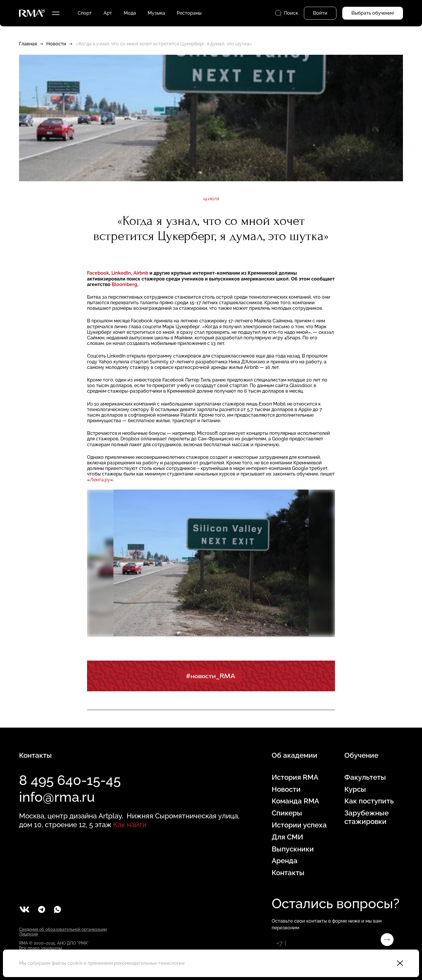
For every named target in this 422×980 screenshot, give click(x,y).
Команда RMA (295, 801)
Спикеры (287, 813)
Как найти (130, 825)
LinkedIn (121, 273)
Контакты (288, 873)
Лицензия (28, 934)
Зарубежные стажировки (366, 817)
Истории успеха (299, 825)
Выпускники (293, 849)
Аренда (285, 861)
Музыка (156, 13)
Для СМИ (287, 837)
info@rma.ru (57, 797)
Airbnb (141, 273)
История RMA (295, 777)
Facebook (98, 273)
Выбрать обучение (373, 13)
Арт (108, 13)
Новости (56, 44)
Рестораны (189, 13)
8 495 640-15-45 (70, 780)
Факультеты (365, 777)
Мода (130, 13)
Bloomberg (124, 284)
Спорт (85, 13)
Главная (28, 44)
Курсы (355, 789)
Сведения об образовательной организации (63, 929)
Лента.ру (100, 480)
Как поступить (369, 801)
